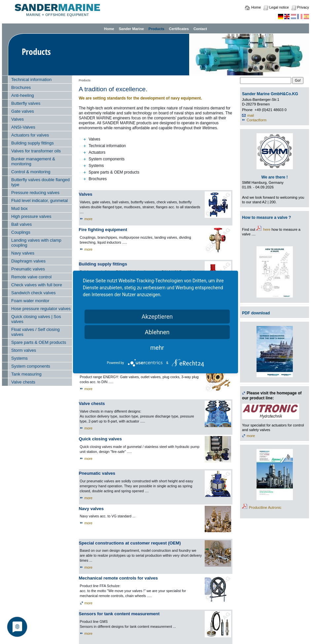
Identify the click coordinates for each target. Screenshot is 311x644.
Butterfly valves (26, 103)
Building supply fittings (33, 143)
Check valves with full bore (37, 285)
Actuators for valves (30, 135)
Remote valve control (31, 277)
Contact (200, 29)
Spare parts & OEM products (39, 342)
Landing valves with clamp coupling (36, 243)
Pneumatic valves (28, 269)
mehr (157, 348)
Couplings (21, 232)
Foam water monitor (30, 301)
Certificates (179, 29)
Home (256, 7)
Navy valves (23, 253)
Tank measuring (26, 374)
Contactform (257, 120)
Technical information (31, 80)
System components (31, 366)
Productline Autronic (265, 507)
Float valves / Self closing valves (35, 332)
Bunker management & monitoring (33, 161)
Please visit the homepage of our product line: (272, 396)
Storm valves (24, 350)
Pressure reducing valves (35, 193)
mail (251, 115)
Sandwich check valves (33, 293)
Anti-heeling (23, 95)
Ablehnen (157, 332)
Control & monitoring (31, 172)
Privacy (303, 7)
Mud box (19, 208)
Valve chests (23, 382)
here (267, 229)
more (89, 219)
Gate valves (23, 111)
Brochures (21, 87)
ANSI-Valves (23, 127)
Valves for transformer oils (36, 151)
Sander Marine (131, 29)
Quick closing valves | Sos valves (36, 319)
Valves (17, 119)
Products (156, 29)
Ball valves (21, 224)
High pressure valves (31, 216)
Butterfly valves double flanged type (40, 182)
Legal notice (279, 7)
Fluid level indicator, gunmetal (39, 201)
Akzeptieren (157, 317)
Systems (19, 358)
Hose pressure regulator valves (41, 309)
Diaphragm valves (28, 261)
